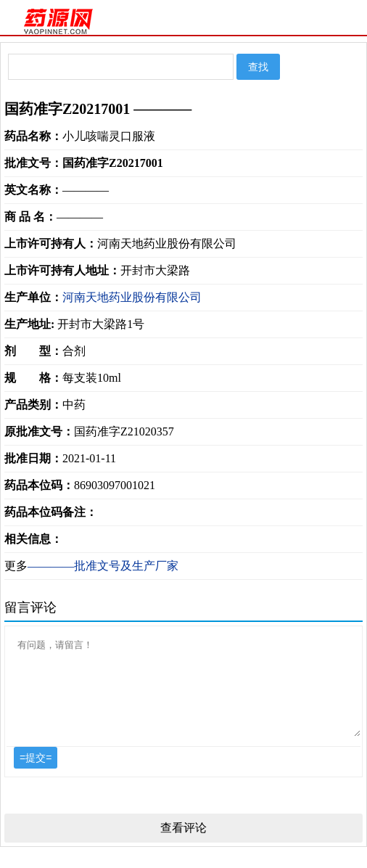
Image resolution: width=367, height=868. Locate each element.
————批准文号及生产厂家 (103, 566)
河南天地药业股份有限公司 (132, 297)
